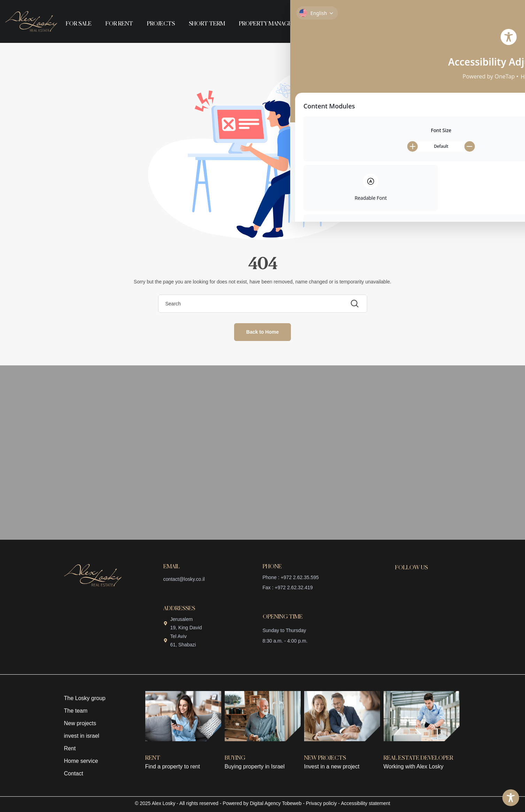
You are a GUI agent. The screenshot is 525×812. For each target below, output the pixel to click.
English (338, 24)
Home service (81, 761)
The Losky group (85, 698)
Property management (274, 24)
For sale (79, 24)
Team (359, 8)
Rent (70, 748)
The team (76, 711)
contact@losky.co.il (184, 579)
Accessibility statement (365, 803)
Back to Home (262, 332)
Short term (207, 24)
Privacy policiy (321, 803)
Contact (390, 8)
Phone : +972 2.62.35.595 (291, 577)
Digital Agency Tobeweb (276, 803)
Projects (161, 24)
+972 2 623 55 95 (471, 19)
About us (328, 8)
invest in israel (82, 736)
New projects (80, 723)
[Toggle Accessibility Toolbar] (511, 798)
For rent (119, 24)
